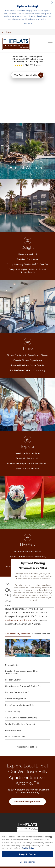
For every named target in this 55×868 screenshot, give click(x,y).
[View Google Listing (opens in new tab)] (28, 65)
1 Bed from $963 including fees (28, 57)
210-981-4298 (28, 794)
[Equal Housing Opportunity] (21, 809)
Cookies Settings (27, 862)
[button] (27, 27)
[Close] (51, 837)
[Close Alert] (52, 3)
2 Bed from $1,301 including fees (28, 59)
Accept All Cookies (27, 854)
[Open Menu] (50, 44)
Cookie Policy (28, 848)
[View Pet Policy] (27, 816)
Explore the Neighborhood (27, 748)
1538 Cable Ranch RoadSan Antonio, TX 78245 (27, 801)
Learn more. (28, 23)
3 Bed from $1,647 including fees (28, 62)
